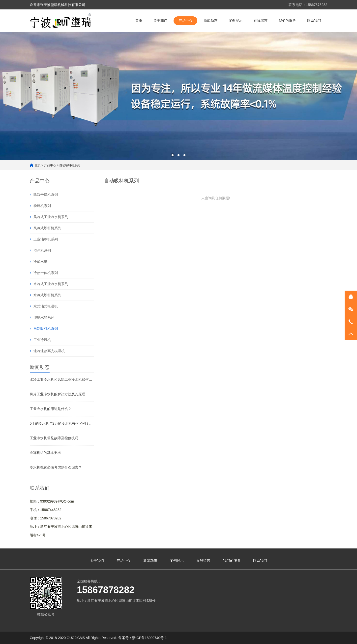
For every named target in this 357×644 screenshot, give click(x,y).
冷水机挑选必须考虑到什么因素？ (56, 467)
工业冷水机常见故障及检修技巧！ (56, 438)
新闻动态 (210, 21)
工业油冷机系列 (46, 239)
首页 (139, 21)
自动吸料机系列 (70, 165)
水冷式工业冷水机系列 (51, 284)
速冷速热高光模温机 (49, 351)
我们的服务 (287, 21)
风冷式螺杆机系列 (47, 228)
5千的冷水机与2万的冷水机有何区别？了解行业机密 (62, 423)
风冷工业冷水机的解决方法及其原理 (58, 394)
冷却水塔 (40, 262)
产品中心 (185, 21)
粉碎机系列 (42, 206)
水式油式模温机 (46, 306)
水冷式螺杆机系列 (47, 295)
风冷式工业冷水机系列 (51, 217)
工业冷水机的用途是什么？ (51, 409)
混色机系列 (42, 250)
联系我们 (314, 21)
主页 (38, 165)
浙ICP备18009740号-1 (149, 638)
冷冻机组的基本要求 (45, 453)
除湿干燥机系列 (46, 195)
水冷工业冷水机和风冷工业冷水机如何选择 (62, 379)
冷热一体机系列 (46, 273)
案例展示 (236, 21)
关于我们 (160, 21)
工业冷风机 (42, 340)
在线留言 (261, 21)
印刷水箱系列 (44, 317)
